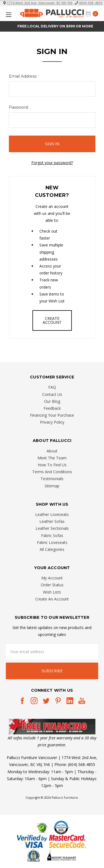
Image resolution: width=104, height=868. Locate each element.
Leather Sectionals (52, 528)
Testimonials (52, 479)
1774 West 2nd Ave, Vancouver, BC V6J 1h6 (40, 3)
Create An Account (52, 599)
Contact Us (52, 394)
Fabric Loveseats (52, 542)
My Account (52, 578)
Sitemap (52, 486)
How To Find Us (52, 465)
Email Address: (23, 76)
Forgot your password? (52, 163)
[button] (52, 727)
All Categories (52, 549)
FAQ (52, 387)
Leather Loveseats (52, 514)
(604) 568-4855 (91, 3)
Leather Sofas (52, 521)
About (52, 451)
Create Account (52, 320)
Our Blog (52, 401)
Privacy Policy (52, 422)
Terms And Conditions (52, 472)
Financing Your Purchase (52, 415)
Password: (19, 107)
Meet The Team (52, 458)
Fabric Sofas (52, 535)
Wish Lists (52, 592)
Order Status (52, 585)
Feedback (52, 408)
